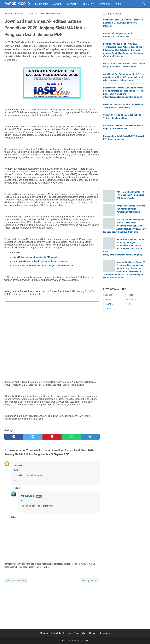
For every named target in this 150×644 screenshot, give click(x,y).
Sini (41, 419)
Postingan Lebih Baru (16, 581)
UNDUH (119, 4)
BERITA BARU (42, 4)
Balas (16, 481)
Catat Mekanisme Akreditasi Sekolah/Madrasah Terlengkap (40, 261)
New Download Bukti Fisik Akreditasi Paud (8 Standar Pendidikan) (43, 266)
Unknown (18, 465)
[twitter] (33, 437)
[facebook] (14, 437)
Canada (108, 295)
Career (108, 299)
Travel (129, 304)
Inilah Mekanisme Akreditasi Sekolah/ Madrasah (35, 257)
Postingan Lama (90, 581)
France (130, 295)
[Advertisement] (52, 604)
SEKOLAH (71, 4)
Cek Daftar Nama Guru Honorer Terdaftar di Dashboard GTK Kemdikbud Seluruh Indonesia (123, 23)
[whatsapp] (71, 437)
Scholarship (132, 299)
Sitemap (92, 633)
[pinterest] (52, 437)
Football (109, 308)
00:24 (23, 501)
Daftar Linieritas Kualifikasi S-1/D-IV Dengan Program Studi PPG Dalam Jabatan (131, 195)
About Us (44, 633)
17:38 (16, 470)
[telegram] (90, 437)
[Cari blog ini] (144, 4)
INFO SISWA (105, 4)
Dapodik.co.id (17, 4)
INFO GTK (87, 4)
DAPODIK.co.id (27, 496)
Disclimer (67, 633)
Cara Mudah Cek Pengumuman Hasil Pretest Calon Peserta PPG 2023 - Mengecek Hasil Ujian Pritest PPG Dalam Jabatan (124, 77)
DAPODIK (57, 4)
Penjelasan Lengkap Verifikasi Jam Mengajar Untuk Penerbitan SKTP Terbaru (131, 209)
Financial (109, 304)
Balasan (18, 488)
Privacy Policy (80, 633)
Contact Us (56, 633)
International (104, 633)
